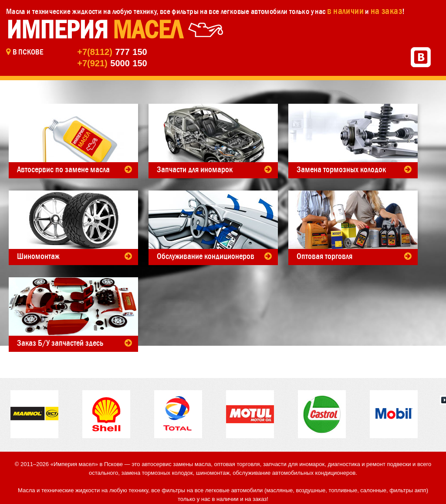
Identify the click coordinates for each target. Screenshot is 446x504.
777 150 (112, 52)
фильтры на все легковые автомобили (230, 11)
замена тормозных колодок (157, 473)
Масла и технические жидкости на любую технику (81, 11)
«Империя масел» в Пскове (87, 464)
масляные (279, 490)
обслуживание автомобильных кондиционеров (294, 473)
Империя (94, 30)
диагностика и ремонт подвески (369, 464)
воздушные (311, 490)
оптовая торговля (237, 464)
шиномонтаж (213, 473)
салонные (373, 490)
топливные (343, 490)
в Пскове (28, 52)
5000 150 (112, 63)
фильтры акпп (408, 490)
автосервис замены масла (176, 464)
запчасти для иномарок (294, 464)
